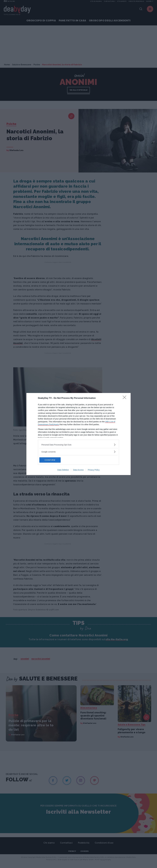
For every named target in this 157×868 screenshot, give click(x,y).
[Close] (125, 398)
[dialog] (78, 434)
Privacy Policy (94, 470)
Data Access (78, 470)
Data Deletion (63, 470)
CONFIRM (52, 460)
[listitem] (78, 445)
